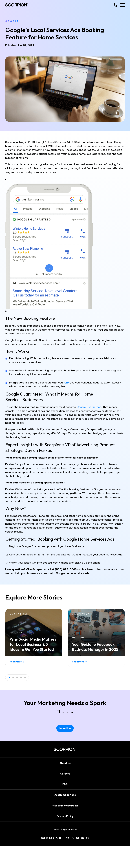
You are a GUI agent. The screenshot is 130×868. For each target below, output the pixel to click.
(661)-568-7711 (51, 838)
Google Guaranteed (89, 407)
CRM (67, 383)
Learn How (65, 728)
